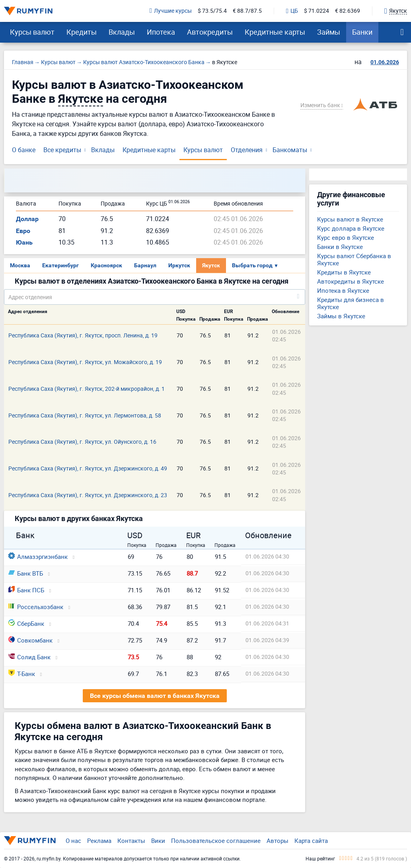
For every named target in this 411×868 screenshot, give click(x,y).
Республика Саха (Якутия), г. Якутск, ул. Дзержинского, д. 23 (88, 495)
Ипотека (161, 32)
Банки (362, 32)
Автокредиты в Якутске (351, 281)
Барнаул (145, 265)
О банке (24, 150)
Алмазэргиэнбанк (38, 556)
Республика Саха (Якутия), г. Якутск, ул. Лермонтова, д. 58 (85, 415)
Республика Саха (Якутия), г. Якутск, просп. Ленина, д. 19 (83, 335)
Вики (158, 841)
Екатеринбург (60, 265)
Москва (20, 265)
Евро (23, 231)
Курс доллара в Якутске (351, 228)
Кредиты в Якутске (344, 272)
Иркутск (179, 265)
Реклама (99, 841)
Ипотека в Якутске (343, 290)
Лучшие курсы (171, 11)
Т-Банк (22, 674)
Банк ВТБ (26, 573)
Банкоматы (290, 150)
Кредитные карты (275, 32)
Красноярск (106, 265)
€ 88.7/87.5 (247, 11)
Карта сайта (311, 841)
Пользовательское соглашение (216, 841)
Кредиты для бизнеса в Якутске (351, 303)
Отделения (247, 150)
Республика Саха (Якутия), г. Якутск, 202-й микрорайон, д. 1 (87, 389)
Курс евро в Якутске (346, 237)
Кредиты (82, 32)
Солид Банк (29, 657)
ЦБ (292, 11)
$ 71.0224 (317, 11)
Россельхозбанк (36, 607)
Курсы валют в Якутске (350, 219)
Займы (329, 32)
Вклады (122, 32)
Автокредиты (210, 32)
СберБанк (26, 623)
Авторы (278, 841)
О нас (73, 841)
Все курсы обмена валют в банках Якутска (155, 696)
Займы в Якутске (341, 316)
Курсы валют (32, 32)
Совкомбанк (30, 640)
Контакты (131, 841)
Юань (24, 242)
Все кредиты (62, 150)
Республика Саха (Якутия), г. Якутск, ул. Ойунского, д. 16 (82, 442)
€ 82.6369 (348, 11)
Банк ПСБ (26, 590)
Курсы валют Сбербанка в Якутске (354, 259)
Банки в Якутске (340, 247)
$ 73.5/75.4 (212, 11)
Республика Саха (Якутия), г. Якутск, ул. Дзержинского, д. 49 (88, 468)
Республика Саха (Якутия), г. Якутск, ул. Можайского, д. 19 (85, 362)
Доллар (27, 219)
